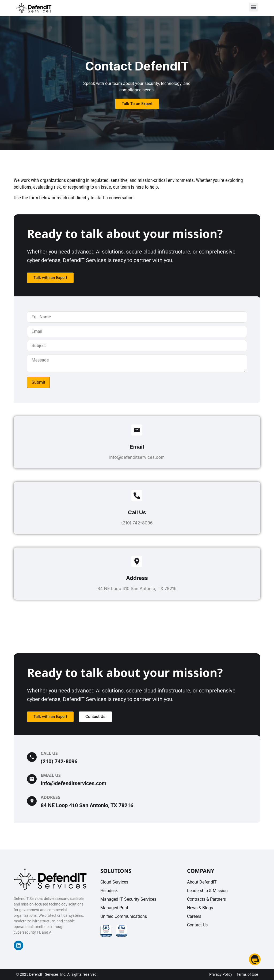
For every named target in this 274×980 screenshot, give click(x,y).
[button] (254, 7)
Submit (38, 382)
